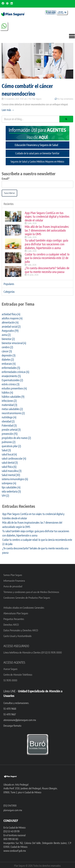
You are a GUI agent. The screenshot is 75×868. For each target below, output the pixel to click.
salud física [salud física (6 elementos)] (9, 467)
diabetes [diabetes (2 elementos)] (8, 360)
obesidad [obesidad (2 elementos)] (8, 421)
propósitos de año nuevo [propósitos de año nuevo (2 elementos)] (16, 438)
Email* (6, 179)
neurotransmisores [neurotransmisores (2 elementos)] (13, 413)
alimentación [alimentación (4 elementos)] (10, 322)
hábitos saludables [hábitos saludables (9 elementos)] (13, 397)
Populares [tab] (9, 284)
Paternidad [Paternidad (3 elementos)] (9, 425)
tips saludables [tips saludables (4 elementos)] (11, 487)
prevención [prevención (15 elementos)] (10, 434)
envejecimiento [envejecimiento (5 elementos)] (11, 376)
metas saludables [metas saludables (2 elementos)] (12, 409)
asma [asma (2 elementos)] (6, 335)
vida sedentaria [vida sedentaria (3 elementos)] (11, 491)
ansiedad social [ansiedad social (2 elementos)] (11, 327)
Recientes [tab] (9, 204)
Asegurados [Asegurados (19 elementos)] (10, 331)
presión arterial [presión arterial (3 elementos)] (11, 430)
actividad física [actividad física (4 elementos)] (11, 314)
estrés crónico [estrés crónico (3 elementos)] (11, 384)
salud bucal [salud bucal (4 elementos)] (9, 454)
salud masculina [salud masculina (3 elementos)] (12, 471)
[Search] (66, 119)
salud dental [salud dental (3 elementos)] (10, 463)
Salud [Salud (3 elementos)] (6, 450)
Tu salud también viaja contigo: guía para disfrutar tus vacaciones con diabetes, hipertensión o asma (46, 244)
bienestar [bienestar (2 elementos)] (8, 339)
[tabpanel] (37, 244)
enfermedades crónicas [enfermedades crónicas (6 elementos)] (15, 372)
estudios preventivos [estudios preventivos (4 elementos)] (14, 388)
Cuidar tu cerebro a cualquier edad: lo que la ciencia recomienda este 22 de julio (47, 258)
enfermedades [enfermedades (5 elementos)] (11, 368)
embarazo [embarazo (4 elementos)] (9, 364)
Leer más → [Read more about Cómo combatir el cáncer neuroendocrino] (8, 110)
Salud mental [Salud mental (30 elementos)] (11, 475)
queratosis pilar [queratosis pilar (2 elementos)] (11, 446)
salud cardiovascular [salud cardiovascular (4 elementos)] (14, 458)
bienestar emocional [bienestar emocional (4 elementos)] (14, 343)
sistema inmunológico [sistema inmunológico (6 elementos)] (15, 479)
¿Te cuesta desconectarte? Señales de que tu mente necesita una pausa (47, 270)
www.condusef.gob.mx (15, 851)
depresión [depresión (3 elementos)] (9, 355)
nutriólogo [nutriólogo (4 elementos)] (9, 417)
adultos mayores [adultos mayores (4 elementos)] (12, 318)
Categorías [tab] (9, 292)
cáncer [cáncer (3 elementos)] (7, 351)
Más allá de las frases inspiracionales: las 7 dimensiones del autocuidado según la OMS (47, 230)
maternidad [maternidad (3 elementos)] (9, 405)
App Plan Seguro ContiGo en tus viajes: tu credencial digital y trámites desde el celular (47, 216)
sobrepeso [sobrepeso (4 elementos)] (9, 483)
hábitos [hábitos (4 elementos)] (7, 393)
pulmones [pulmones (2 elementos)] (9, 442)
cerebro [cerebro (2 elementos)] (7, 347)
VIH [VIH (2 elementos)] (5, 496)
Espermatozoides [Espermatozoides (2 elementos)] (12, 380)
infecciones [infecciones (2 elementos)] (9, 401)
